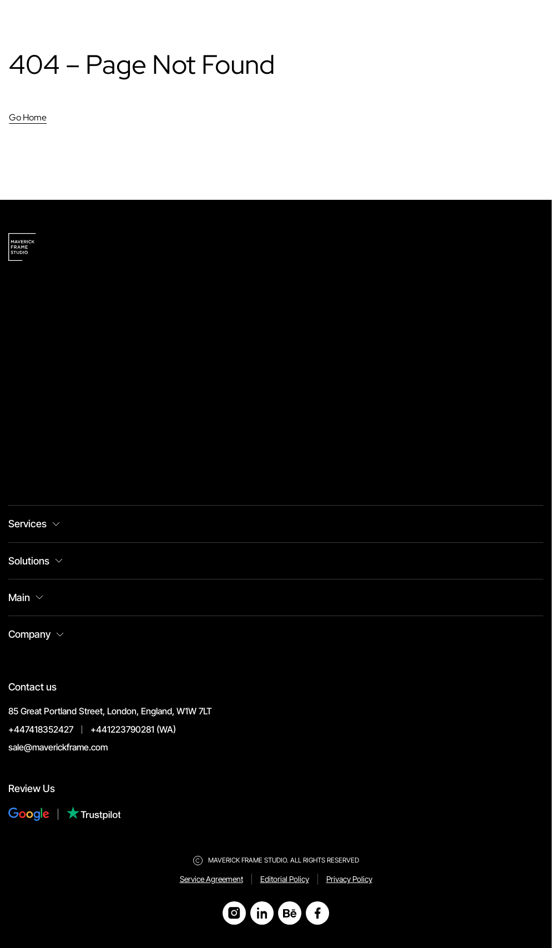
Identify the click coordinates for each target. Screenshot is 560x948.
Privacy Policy (349, 879)
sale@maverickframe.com (58, 747)
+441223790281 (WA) (133, 729)
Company (29, 634)
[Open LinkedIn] (262, 913)
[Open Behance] (290, 913)
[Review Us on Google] (37, 814)
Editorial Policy (285, 879)
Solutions (29, 561)
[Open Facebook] (317, 913)
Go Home (28, 117)
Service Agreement (211, 879)
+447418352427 (41, 729)
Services (27, 524)
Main (19, 597)
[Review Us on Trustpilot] (94, 815)
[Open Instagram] (234, 913)
